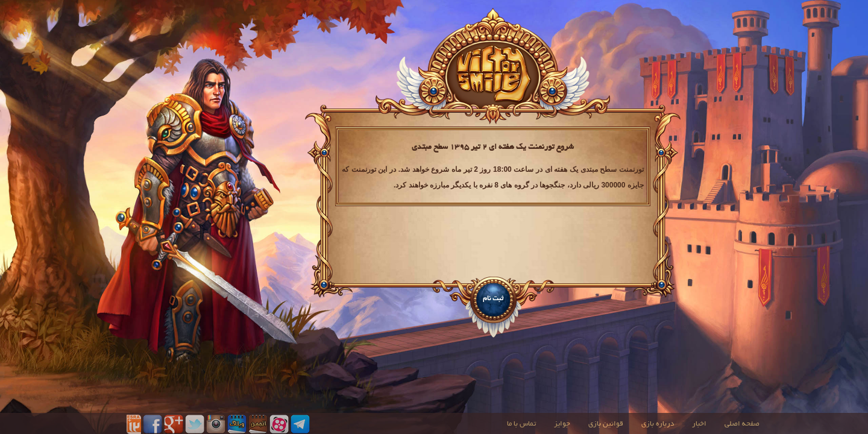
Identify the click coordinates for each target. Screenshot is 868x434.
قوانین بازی (606, 424)
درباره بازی (658, 424)
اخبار (699, 424)
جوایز (562, 424)
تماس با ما (521, 424)
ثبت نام (493, 299)
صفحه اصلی (742, 424)
